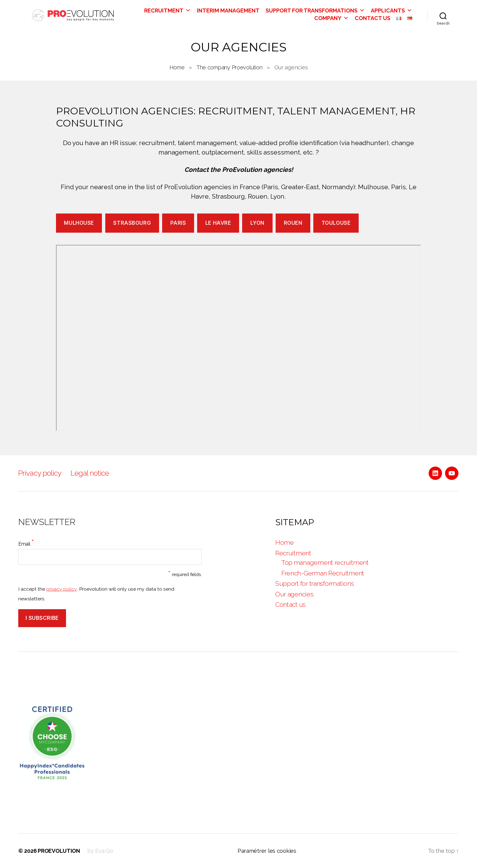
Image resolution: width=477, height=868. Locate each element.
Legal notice (90, 473)
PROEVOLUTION (59, 851)
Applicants (392, 10)
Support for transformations (315, 10)
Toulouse (336, 223)
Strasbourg (132, 223)
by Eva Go (100, 851)
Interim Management (228, 10)
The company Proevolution (230, 67)
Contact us (373, 18)
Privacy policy (40, 473)
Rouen (293, 223)
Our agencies (294, 594)
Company (331, 18)
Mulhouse (79, 223)
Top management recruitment (325, 562)
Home (177, 67)
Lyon (257, 223)
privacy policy (62, 589)
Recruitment (167, 10)
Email (26, 543)
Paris (178, 223)
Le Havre (218, 223)
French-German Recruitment (323, 573)
